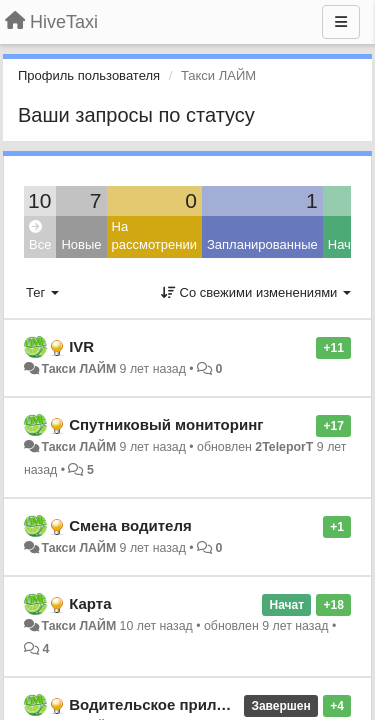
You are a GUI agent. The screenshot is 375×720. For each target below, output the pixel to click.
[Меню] (341, 22)
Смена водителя (130, 525)
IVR (81, 346)
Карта (90, 603)
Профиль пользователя (89, 75)
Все (40, 236)
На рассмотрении (154, 236)
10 (39, 200)
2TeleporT (284, 447)
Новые (81, 244)
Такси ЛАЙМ (78, 369)
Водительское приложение (169, 704)
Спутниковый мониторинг (166, 424)
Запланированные (262, 244)
